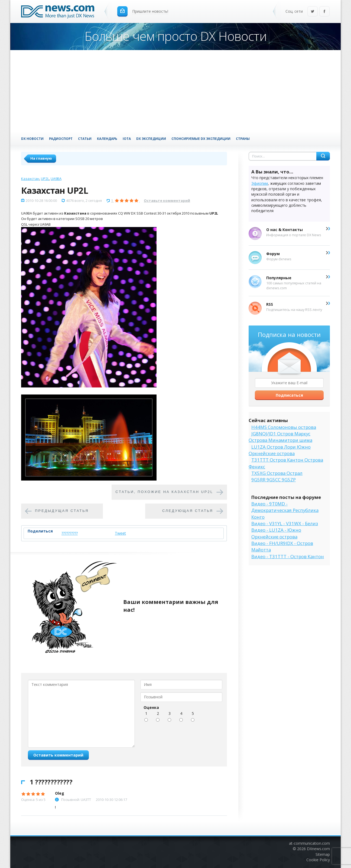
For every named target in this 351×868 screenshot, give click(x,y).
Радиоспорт (61, 139)
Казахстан (30, 179)
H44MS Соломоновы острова (284, 427)
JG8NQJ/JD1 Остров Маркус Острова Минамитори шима (280, 437)
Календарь (107, 139)
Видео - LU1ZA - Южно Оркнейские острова (276, 533)
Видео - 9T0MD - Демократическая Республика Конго (285, 510)
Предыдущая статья (62, 511)
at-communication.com (309, 843)
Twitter (313, 12)
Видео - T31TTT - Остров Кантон (288, 556)
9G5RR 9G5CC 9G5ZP (274, 480)
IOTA (127, 139)
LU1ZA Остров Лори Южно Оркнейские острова (280, 450)
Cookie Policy (318, 860)
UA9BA (56, 179)
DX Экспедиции (151, 139)
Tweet (120, 533)
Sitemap (323, 854)
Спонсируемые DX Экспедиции (201, 139)
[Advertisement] (175, 91)
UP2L (45, 179)
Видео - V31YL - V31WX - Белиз (285, 523)
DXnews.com (318, 849)
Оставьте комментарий (167, 200)
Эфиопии (260, 183)
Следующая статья (188, 511)
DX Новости (32, 139)
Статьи (85, 139)
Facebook (324, 12)
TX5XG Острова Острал (277, 473)
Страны (243, 139)
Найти (323, 156)
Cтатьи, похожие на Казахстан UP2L (164, 492)
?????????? (70, 533)
